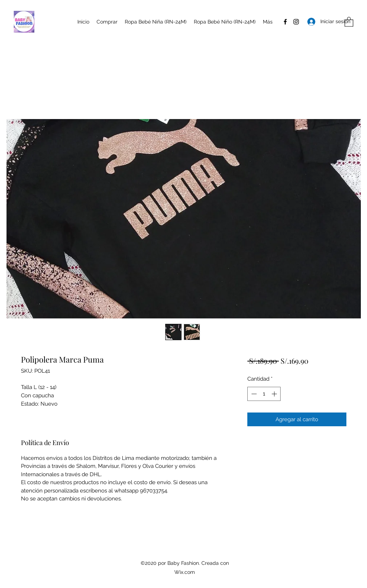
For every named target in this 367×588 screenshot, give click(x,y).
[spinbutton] (264, 394)
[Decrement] (253, 394)
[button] (349, 22)
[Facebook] (285, 22)
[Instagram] (296, 22)
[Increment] (275, 394)
